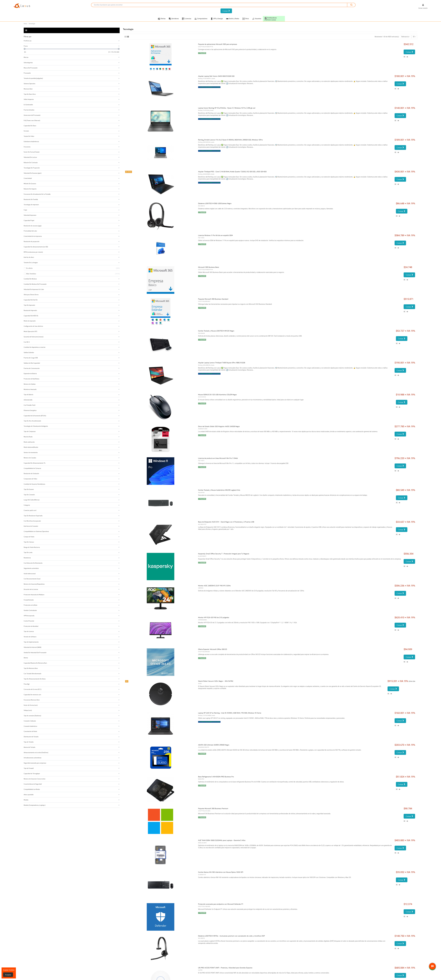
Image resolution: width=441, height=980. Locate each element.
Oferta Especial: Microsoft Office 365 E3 (213, 649)
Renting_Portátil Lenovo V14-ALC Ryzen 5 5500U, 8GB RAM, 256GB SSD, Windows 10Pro (230, 140)
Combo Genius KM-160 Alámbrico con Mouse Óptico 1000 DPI (221, 872)
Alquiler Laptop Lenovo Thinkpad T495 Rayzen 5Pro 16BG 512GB (222, 363)
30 (414, 37)
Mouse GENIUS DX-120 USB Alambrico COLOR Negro (217, 395)
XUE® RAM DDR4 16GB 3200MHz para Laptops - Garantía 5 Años (222, 840)
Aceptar (8, 975)
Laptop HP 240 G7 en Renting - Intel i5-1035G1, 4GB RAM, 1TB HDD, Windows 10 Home (230, 713)
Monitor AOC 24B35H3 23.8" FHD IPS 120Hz (214, 586)
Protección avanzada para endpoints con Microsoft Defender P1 (221, 904)
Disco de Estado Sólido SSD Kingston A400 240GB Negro (219, 426)
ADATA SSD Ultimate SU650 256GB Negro (214, 745)
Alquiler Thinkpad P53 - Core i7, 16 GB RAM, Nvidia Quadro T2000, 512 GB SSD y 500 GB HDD (232, 172)
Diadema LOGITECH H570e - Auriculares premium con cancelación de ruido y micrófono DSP (231, 936)
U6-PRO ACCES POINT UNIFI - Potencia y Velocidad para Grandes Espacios (225, 968)
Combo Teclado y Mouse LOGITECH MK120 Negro (216, 331)
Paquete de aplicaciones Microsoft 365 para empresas (218, 44)
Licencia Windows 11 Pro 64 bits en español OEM (215, 235)
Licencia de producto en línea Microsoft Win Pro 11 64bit (218, 458)
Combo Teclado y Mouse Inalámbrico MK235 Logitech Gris (219, 490)
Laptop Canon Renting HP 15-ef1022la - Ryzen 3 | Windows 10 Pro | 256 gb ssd (227, 108)
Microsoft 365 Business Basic (209, 267)
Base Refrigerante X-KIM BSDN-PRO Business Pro (216, 777)
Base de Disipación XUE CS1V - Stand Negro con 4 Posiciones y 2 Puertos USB (226, 522)
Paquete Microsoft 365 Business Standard (213, 299)
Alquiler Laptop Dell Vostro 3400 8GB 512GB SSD (216, 76)
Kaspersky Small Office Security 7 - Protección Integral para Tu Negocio (224, 554)
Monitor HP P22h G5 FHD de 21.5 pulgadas (214, 617)
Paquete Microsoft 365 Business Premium (213, 808)
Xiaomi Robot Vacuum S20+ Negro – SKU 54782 (216, 681)
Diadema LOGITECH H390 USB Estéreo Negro (215, 203)
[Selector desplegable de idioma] (413, 7)
